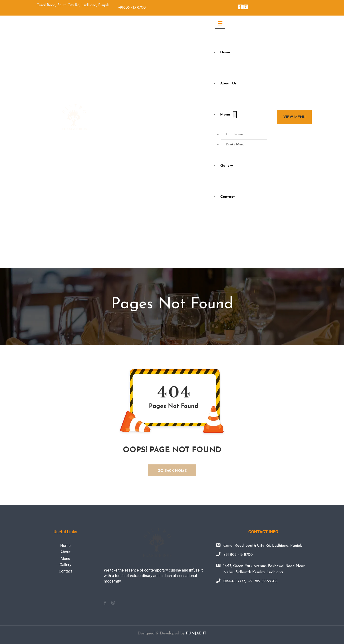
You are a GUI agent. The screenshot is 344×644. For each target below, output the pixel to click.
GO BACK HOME (172, 471)
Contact (228, 197)
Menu (225, 115)
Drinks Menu (235, 145)
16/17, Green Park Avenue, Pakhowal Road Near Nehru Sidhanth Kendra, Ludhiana (264, 569)
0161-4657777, (235, 581)
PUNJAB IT (196, 633)
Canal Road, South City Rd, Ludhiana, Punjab (263, 546)
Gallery (227, 166)
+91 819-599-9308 (263, 581)
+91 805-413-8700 (238, 555)
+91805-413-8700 (132, 8)
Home (225, 52)
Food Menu (234, 135)
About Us (228, 84)
